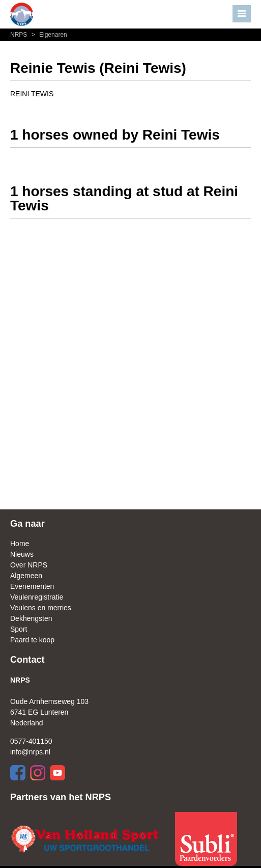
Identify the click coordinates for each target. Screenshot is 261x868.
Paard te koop (32, 640)
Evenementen (32, 586)
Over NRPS (29, 565)
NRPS (20, 35)
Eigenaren (48, 35)
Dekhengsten (31, 618)
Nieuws (22, 554)
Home (20, 544)
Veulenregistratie (37, 597)
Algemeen (26, 576)
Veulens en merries (41, 608)
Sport (19, 629)
